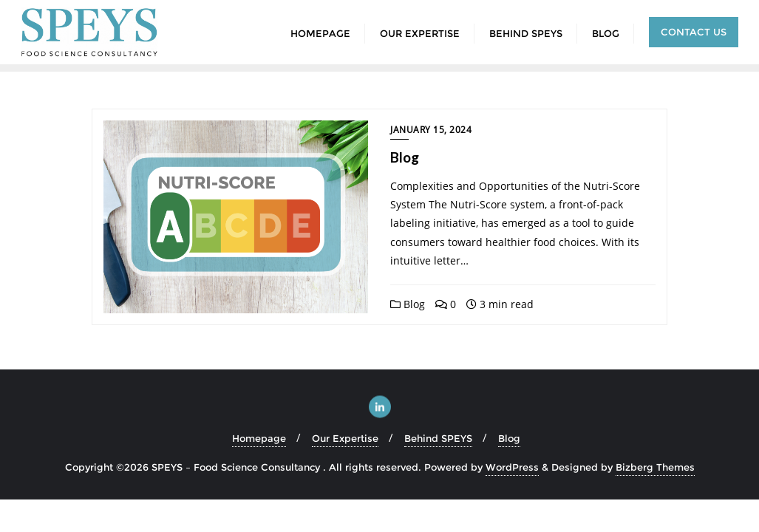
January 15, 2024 (431, 130)
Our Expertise (345, 438)
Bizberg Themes (655, 467)
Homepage (259, 438)
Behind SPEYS (438, 438)
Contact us (694, 32)
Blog (405, 157)
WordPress (512, 467)
